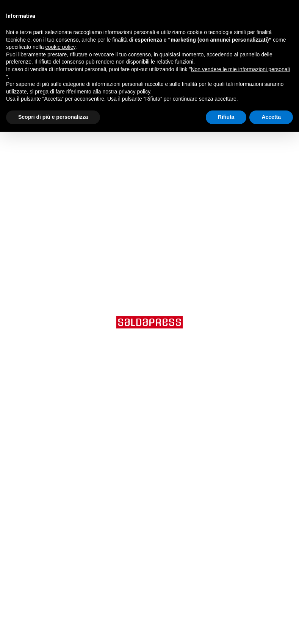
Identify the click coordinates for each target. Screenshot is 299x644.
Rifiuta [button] (226, 117)
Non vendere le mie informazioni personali (240, 69)
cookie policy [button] (60, 47)
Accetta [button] (271, 117)
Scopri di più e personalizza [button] (53, 117)
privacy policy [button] (134, 92)
